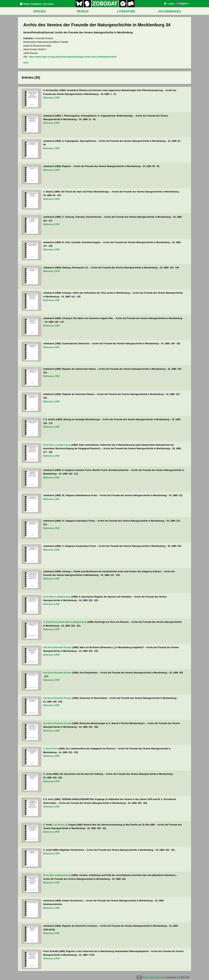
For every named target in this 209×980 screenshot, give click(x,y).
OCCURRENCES (169, 11)
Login (171, 4)
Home (25, 4)
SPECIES (39, 11)
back (26, 63)
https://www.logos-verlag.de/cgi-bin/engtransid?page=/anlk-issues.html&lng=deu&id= (73, 57)
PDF (58, 98)
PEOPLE (83, 11)
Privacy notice (149, 977)
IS (178, 977)
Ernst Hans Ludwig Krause (57, 445)
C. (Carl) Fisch (50, 622)
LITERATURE (126, 11)
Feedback (36, 4)
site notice (48, 4)
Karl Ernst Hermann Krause (57, 647)
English (182, 4)
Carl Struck (59, 825)
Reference (48, 98)
